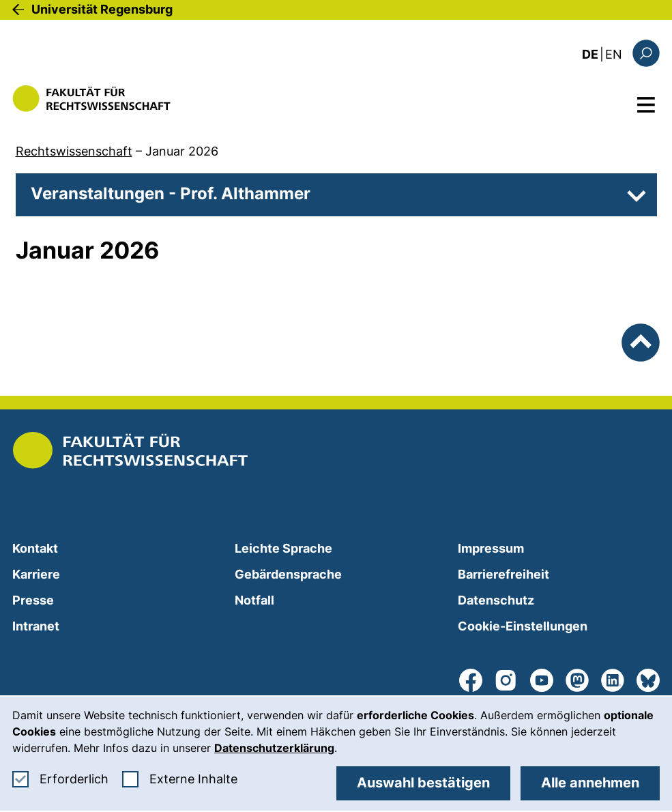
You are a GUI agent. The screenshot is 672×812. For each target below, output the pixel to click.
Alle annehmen (590, 783)
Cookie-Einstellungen (523, 626)
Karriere (36, 574)
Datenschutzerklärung (274, 748)
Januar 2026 (182, 151)
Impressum (491, 548)
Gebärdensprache (288, 574)
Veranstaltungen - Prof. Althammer (171, 193)
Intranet (36, 626)
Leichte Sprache (283, 548)
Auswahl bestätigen (423, 783)
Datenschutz (496, 600)
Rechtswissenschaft (74, 151)
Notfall (254, 600)
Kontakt (35, 548)
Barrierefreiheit (503, 574)
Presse (33, 600)
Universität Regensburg (102, 9)
